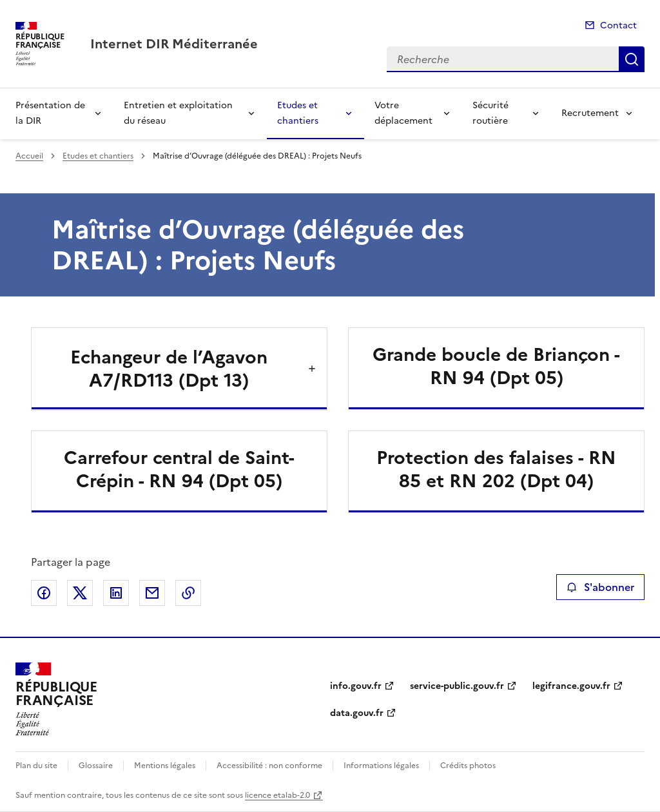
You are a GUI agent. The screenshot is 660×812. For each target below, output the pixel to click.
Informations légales (381, 766)
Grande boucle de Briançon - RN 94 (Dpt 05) (496, 366)
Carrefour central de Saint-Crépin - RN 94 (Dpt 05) (179, 469)
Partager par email (152, 593)
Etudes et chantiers (298, 113)
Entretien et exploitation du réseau (178, 113)
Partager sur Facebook (44, 593)
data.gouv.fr (357, 713)
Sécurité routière (490, 113)
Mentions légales (165, 766)
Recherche (632, 59)
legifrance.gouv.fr (571, 686)
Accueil (29, 156)
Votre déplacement (403, 113)
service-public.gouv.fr (457, 686)
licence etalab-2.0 (277, 795)
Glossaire (96, 766)
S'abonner (600, 587)
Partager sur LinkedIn (116, 593)
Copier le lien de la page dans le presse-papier (188, 593)
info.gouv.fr (356, 686)
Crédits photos (468, 766)
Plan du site (36, 766)
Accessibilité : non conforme (269, 766)
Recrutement (590, 113)
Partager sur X (80, 593)
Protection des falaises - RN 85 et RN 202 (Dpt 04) (496, 469)
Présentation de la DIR (50, 113)
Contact (618, 25)
